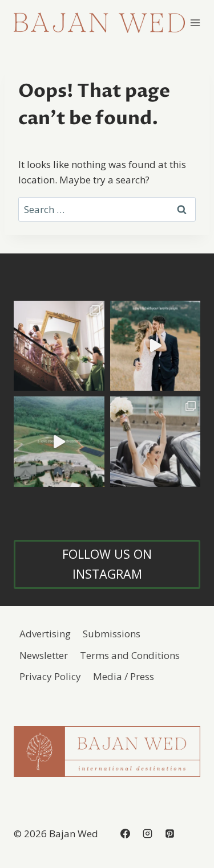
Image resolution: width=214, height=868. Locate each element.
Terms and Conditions (130, 655)
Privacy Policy (50, 676)
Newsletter (44, 655)
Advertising (45, 634)
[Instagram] (147, 833)
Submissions (112, 634)
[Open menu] (195, 22)
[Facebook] (125, 833)
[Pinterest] (169, 833)
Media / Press (124, 676)
